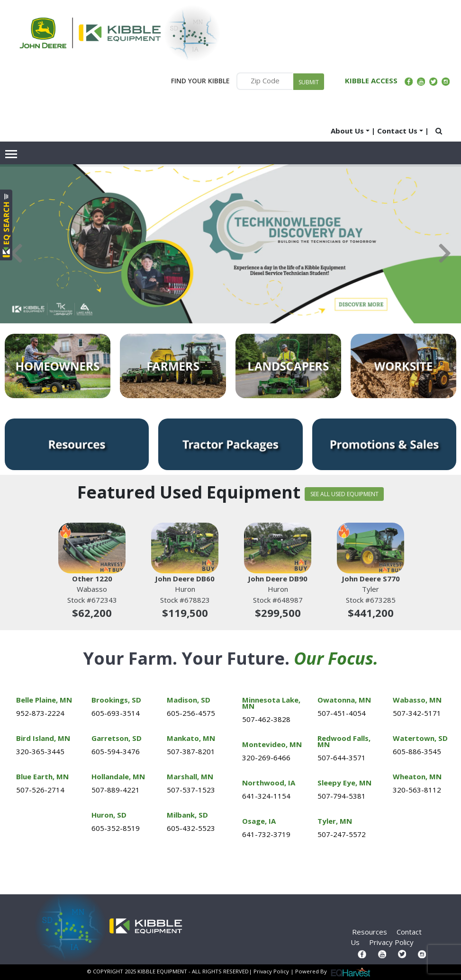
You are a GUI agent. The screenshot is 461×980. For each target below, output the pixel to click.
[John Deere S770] (371, 548)
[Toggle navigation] (11, 154)
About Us (347, 131)
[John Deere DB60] (185, 548)
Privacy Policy (391, 942)
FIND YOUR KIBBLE (200, 81)
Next (445, 254)
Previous (16, 254)
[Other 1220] (92, 548)
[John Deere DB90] (278, 548)
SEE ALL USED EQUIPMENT (344, 494)
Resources (370, 932)
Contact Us (397, 131)
